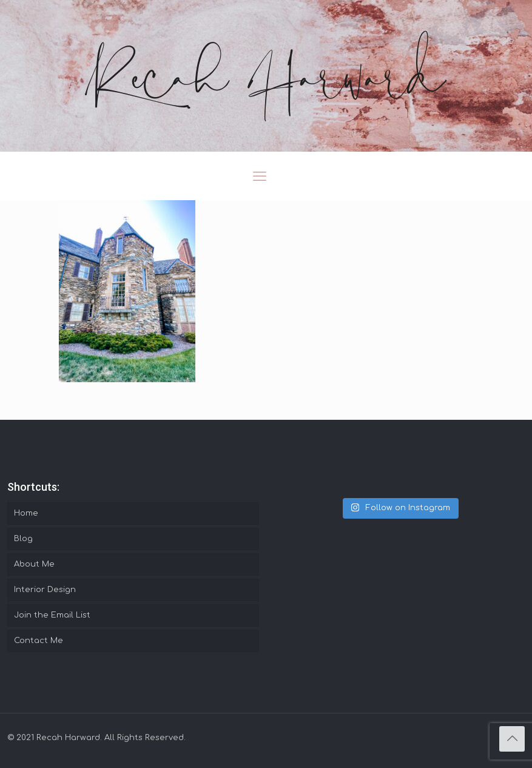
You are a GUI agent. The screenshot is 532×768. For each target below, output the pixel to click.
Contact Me (39, 641)
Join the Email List (52, 615)
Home (26, 513)
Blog (23, 539)
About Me (34, 564)
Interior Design (45, 590)
